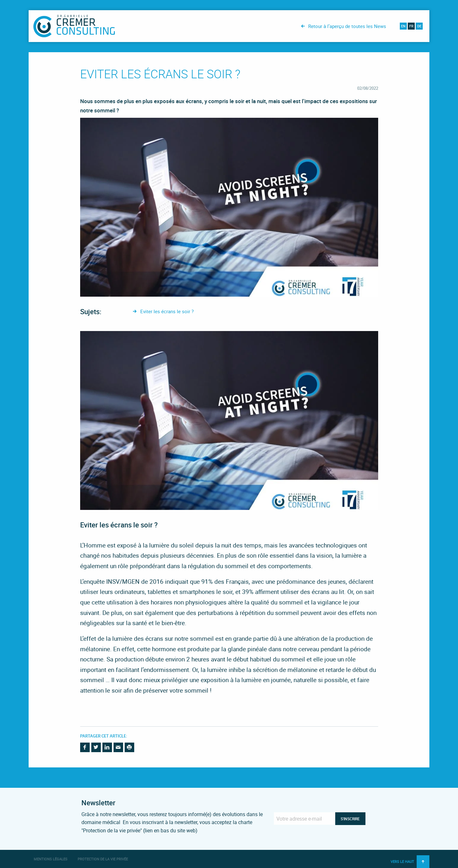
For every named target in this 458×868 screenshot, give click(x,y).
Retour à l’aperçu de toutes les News (347, 26)
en (403, 26)
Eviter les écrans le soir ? (167, 311)
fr (411, 26)
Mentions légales (51, 859)
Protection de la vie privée (103, 859)
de (419, 26)
